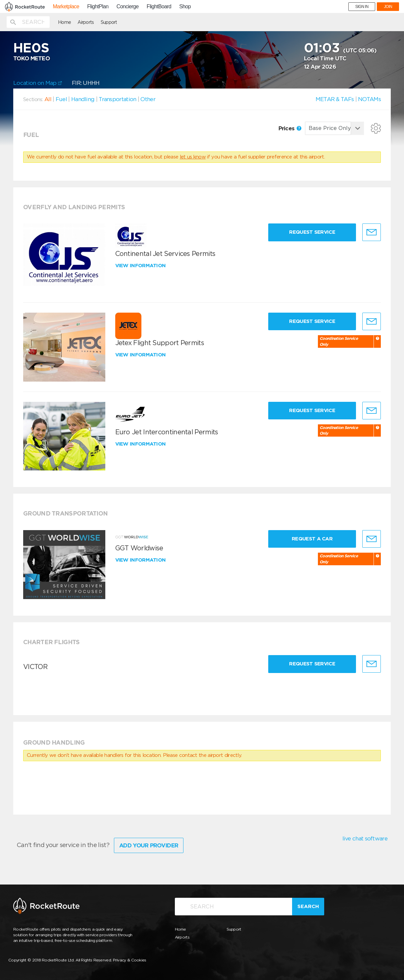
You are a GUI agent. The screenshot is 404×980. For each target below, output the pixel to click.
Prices (290, 128)
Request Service (312, 232)
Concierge (128, 7)
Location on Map (38, 83)
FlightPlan (98, 7)
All (48, 99)
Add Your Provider (149, 845)
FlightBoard (159, 7)
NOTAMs (369, 99)
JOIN (388, 7)
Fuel (61, 99)
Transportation (117, 99)
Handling (83, 99)
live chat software (365, 838)
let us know (193, 157)
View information (141, 266)
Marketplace (66, 7)
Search (308, 906)
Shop (185, 7)
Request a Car (312, 539)
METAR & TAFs (335, 99)
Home (64, 22)
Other (148, 99)
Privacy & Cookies (130, 960)
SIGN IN (362, 7)
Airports (86, 22)
